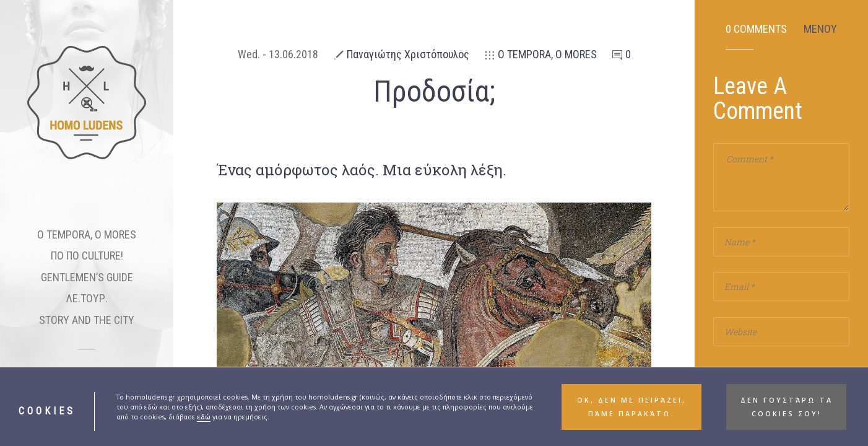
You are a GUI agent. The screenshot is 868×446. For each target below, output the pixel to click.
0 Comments (756, 29)
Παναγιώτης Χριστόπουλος (408, 54)
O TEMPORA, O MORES (87, 234)
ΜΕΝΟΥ (820, 29)
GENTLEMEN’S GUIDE (87, 277)
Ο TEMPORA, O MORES (547, 54)
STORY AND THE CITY (87, 320)
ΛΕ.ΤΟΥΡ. (87, 298)
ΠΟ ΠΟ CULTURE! (87, 256)
